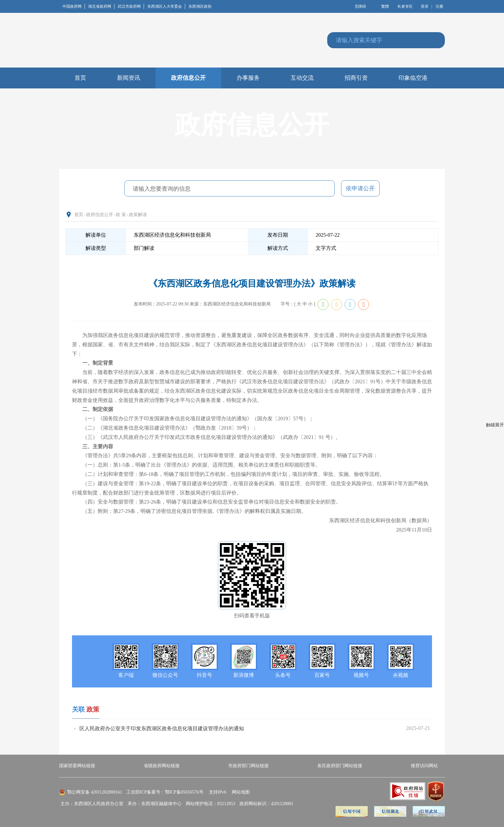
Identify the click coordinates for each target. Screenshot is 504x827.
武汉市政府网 (131, 6)
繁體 (385, 6)
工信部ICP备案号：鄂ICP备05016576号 (165, 792)
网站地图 (241, 792)
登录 (425, 6)
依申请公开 (360, 188)
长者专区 (405, 6)
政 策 (121, 215)
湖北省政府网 (101, 6)
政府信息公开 (100, 215)
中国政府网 (74, 6)
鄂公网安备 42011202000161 (95, 792)
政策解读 (138, 215)
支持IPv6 (218, 792)
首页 (79, 215)
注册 (439, 6)
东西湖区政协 (200, 6)
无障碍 (360, 6)
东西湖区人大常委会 (166, 6)
